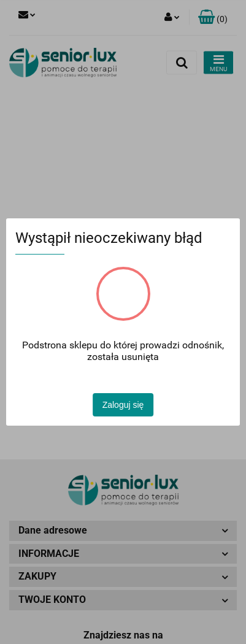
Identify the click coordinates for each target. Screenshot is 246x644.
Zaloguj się (123, 405)
